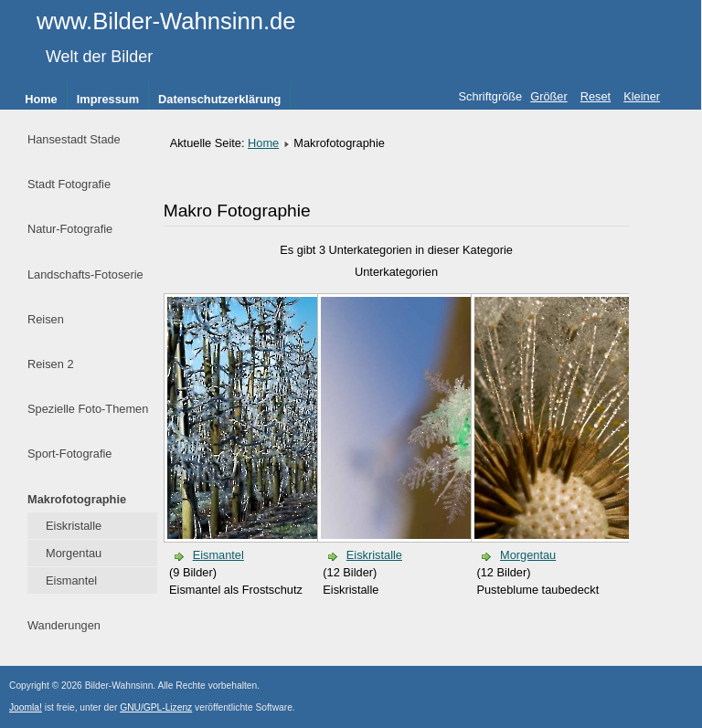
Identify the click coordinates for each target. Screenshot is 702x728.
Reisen (46, 319)
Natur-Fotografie (70, 229)
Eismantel (71, 580)
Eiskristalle (74, 526)
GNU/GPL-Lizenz (156, 707)
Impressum (108, 99)
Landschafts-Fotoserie (85, 274)
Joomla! (26, 707)
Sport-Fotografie (69, 454)
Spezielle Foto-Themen (88, 409)
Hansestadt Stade (74, 139)
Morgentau (74, 553)
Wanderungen (64, 625)
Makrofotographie (77, 499)
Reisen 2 (51, 364)
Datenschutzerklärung (219, 99)
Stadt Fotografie (69, 184)
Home (41, 99)
